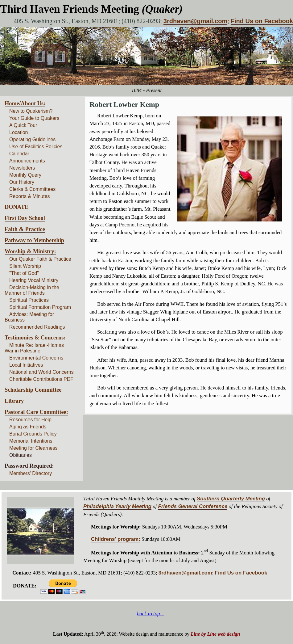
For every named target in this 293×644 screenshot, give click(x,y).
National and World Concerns (41, 372)
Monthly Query (25, 175)
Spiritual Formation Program (40, 307)
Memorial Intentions (31, 441)
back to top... (150, 614)
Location (19, 132)
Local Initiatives (26, 365)
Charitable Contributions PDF (41, 379)
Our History (22, 182)
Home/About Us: (25, 103)
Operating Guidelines (32, 139)
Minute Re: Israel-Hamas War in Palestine (34, 348)
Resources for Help (30, 420)
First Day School (25, 218)
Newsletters (22, 168)
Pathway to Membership (34, 240)
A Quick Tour (23, 125)
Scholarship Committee (33, 390)
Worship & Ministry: (30, 251)
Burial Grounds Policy (33, 434)
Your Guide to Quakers (34, 118)
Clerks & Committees (32, 189)
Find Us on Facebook (262, 21)
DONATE (17, 207)
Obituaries (21, 455)
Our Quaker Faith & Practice (40, 259)
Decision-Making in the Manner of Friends (32, 290)
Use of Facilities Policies (36, 147)
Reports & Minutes (30, 196)
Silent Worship (25, 266)
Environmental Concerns (36, 358)
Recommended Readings (37, 327)
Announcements (27, 161)
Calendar (19, 154)
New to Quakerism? (31, 111)
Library (14, 401)
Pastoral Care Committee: (36, 412)
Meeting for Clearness (33, 448)
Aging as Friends (28, 427)
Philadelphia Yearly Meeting (117, 506)
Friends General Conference (193, 506)
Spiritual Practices (29, 300)
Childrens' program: (116, 539)
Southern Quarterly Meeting (231, 499)
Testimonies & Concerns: (35, 338)
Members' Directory (31, 473)
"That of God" (24, 273)
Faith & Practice (25, 229)
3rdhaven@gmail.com (195, 21)
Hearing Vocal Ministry (34, 280)
